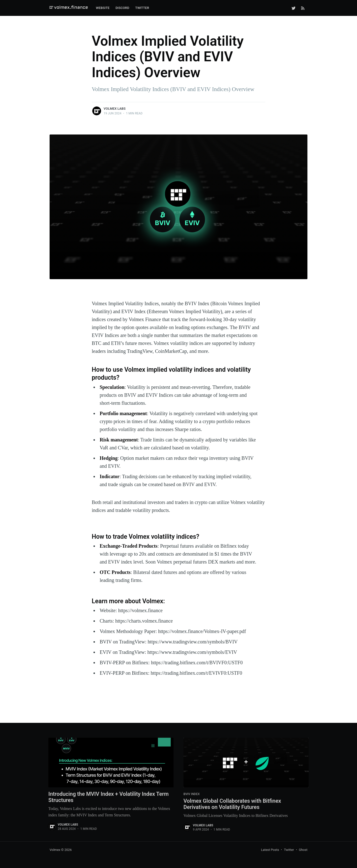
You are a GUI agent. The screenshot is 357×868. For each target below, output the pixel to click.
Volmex (55, 850)
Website (103, 8)
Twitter (142, 8)
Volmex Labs (115, 109)
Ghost (303, 850)
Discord (122, 8)
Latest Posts (270, 850)
